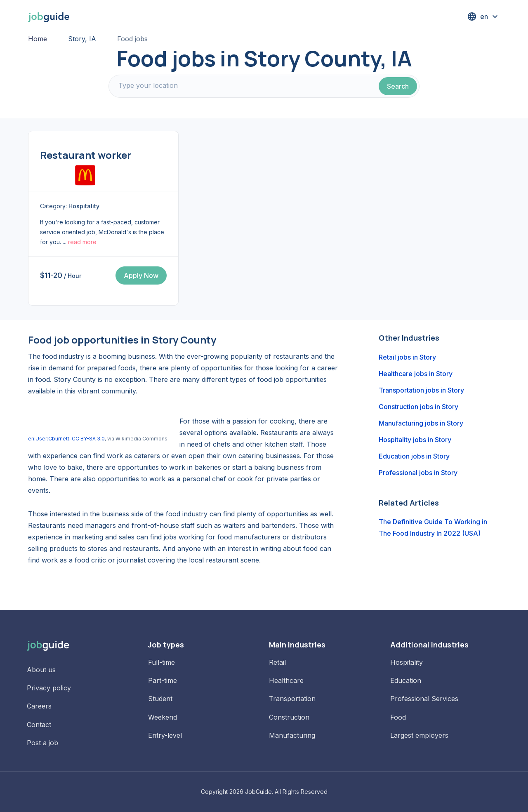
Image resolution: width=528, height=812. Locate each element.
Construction (289, 717)
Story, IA (82, 39)
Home (38, 39)
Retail (277, 662)
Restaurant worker (86, 155)
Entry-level (165, 735)
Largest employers (419, 735)
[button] (483, 16)
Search (398, 86)
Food (398, 717)
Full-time (161, 662)
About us (41, 670)
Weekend (163, 717)
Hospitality (407, 662)
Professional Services (424, 699)
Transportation (292, 699)
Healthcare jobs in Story (416, 374)
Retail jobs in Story (407, 357)
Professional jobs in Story (418, 473)
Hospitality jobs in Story (415, 440)
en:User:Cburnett (49, 439)
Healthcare (286, 680)
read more (82, 242)
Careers (39, 706)
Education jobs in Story (414, 456)
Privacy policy (49, 688)
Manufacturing (292, 735)
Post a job (42, 743)
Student (160, 699)
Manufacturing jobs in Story (421, 423)
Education (406, 680)
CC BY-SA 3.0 (88, 439)
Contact (39, 725)
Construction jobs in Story (418, 407)
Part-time (163, 680)
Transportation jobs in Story (421, 390)
